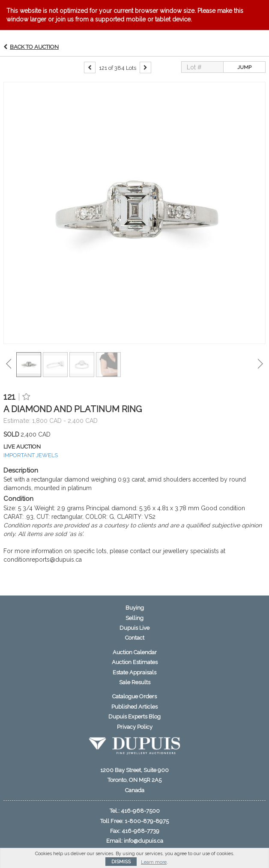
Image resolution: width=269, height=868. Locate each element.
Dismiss (121, 862)
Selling (134, 618)
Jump (244, 67)
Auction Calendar (135, 652)
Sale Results (135, 682)
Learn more (154, 862)
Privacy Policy (135, 727)
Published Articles (134, 707)
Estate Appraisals (134, 672)
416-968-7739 (140, 831)
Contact (135, 638)
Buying (135, 608)
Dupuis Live (134, 628)
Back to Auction (34, 47)
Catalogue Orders (134, 696)
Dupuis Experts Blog (134, 717)
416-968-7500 (140, 811)
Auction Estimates (135, 662)
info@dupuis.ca (143, 841)
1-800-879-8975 (147, 821)
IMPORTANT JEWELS (31, 455)
